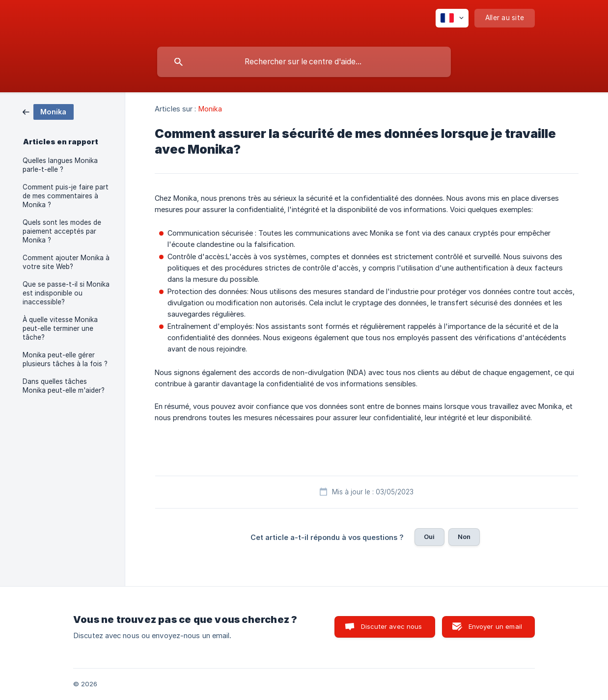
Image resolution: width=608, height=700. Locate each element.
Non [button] (464, 537)
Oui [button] (429, 537)
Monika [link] (210, 109)
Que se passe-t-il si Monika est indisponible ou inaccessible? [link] (66, 293)
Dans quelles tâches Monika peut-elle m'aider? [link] (64, 386)
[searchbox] (304, 62)
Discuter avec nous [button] (392, 626)
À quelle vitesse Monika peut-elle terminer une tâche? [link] (60, 328)
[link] (48, 111)
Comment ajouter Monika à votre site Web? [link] (66, 262)
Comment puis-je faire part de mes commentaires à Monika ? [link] (66, 196)
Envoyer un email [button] (495, 626)
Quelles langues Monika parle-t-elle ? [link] (60, 165)
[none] (452, 18)
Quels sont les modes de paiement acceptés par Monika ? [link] (62, 231)
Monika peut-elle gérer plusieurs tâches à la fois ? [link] (65, 359)
